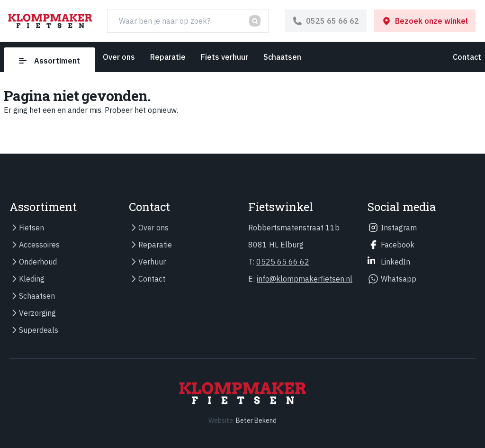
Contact (467, 57)
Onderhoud (38, 262)
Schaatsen (282, 57)
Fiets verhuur (225, 57)
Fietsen (31, 228)
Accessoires (39, 245)
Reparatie (168, 57)
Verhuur (152, 262)
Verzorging (37, 313)
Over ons (119, 57)
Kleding (32, 279)
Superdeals (39, 330)
